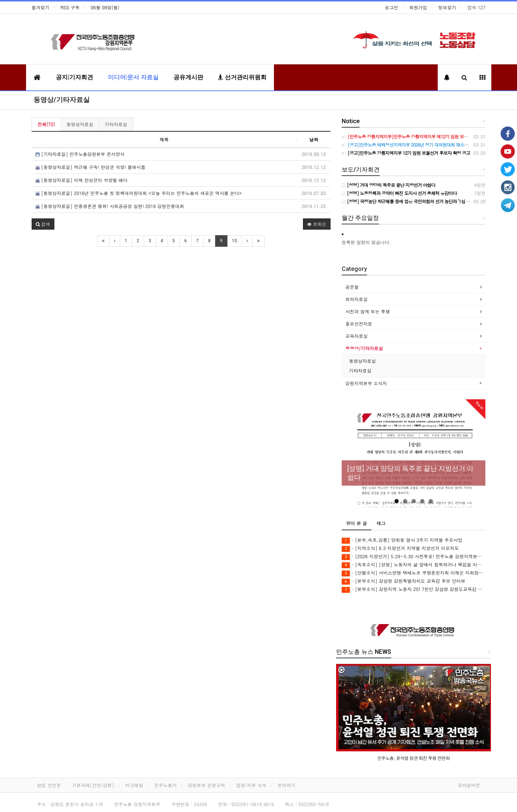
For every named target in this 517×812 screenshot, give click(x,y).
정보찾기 (447, 7)
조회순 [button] (317, 224)
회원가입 (418, 7)
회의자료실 (357, 299)
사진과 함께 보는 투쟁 (368, 311)
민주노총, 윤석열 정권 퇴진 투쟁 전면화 (414, 758)
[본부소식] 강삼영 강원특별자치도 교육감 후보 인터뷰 (403, 581)
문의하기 (287, 785)
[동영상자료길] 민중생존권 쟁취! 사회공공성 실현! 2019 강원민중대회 (110, 206)
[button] (43, 224)
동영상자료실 (80, 124)
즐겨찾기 (41, 7)
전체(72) (46, 124)
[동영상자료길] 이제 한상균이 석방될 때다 (82, 180)
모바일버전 (469, 785)
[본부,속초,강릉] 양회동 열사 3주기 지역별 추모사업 (402, 540)
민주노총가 (166, 785)
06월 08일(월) (105, 7)
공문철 (352, 287)
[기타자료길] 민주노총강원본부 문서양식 (80, 154)
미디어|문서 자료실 (133, 77)
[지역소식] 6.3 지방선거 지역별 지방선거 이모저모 (400, 548)
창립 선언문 (49, 785)
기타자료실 (116, 124)
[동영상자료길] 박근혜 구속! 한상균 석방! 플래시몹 (90, 167)
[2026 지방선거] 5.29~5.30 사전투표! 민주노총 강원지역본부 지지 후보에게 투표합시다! (414, 557)
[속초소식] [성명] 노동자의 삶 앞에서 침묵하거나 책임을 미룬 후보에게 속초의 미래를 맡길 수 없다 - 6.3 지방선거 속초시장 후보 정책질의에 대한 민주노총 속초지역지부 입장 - (414, 565)
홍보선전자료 (359, 324)
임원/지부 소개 (251, 785)
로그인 (392, 7)
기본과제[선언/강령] (93, 785)
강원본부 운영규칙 (207, 785)
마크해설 (134, 785)
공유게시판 (188, 77)
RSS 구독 (70, 7)
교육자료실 (357, 336)
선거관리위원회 (242, 77)
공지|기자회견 (74, 77)
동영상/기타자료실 (62, 100)
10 (234, 241)
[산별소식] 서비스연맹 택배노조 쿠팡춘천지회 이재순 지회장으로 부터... (414, 573)
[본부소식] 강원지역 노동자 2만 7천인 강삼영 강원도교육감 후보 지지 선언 (414, 589)
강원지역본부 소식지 (366, 383)
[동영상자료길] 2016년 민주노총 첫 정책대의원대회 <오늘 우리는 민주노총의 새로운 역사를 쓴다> (139, 193)
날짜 (314, 139)
